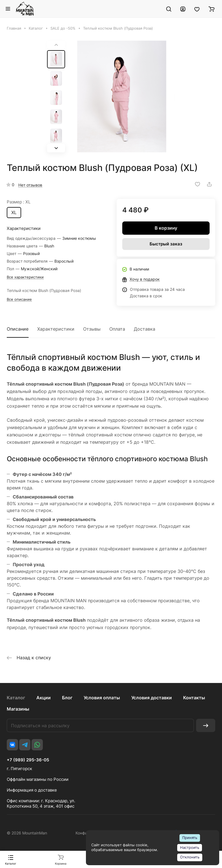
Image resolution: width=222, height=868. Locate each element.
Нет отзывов (30, 185)
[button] (56, 148)
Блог (67, 698)
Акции (44, 698)
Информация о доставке (32, 790)
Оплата (117, 329)
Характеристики (56, 329)
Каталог (16, 698)
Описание (18, 329)
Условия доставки (152, 698)
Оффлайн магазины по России (38, 779)
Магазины (18, 709)
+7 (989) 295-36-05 (28, 760)
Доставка (145, 329)
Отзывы (92, 329)
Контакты (194, 698)
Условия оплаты (102, 698)
